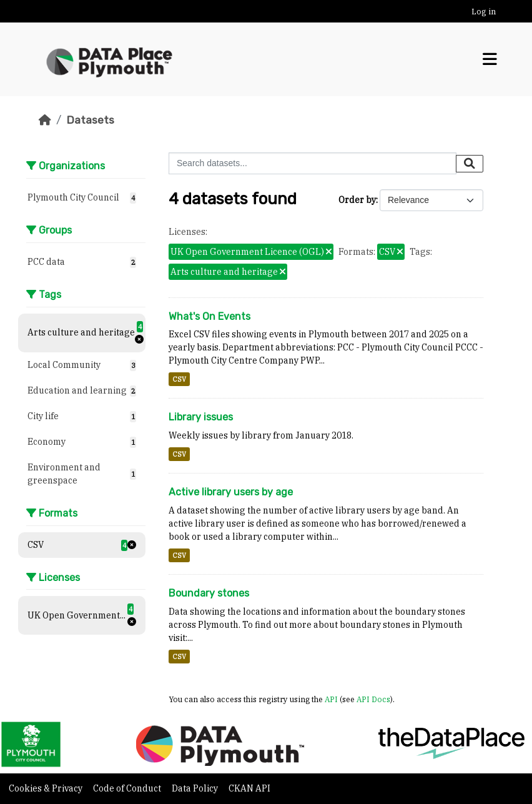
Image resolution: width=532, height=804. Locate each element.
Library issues (201, 417)
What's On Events (209, 316)
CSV (179, 379)
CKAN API (249, 788)
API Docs (373, 699)
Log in (484, 12)
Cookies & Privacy (47, 788)
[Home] (45, 120)
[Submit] (470, 164)
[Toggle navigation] (490, 59)
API (331, 699)
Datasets (90, 120)
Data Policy (196, 788)
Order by (357, 200)
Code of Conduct (128, 788)
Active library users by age (231, 492)
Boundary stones (209, 593)
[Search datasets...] (313, 163)
